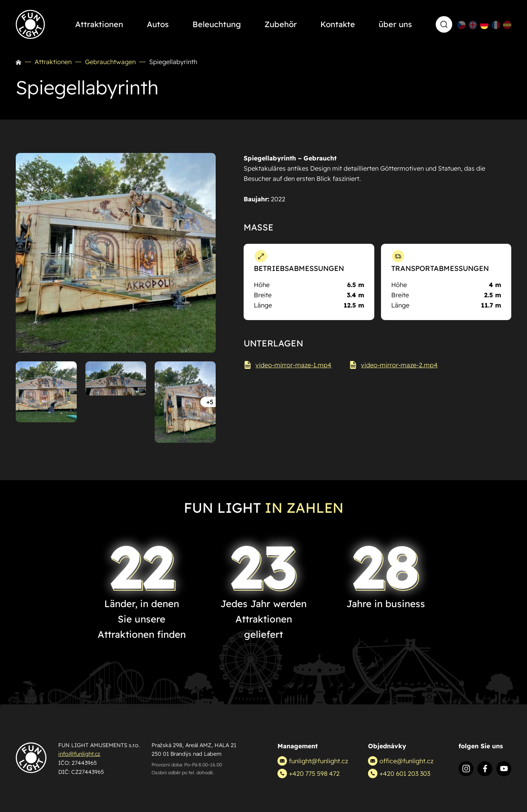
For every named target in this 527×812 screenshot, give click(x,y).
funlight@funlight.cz (313, 761)
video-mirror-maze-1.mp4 (288, 365)
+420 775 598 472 (309, 773)
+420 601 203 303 (399, 773)
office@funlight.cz (401, 761)
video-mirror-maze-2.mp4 (393, 365)
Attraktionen (53, 62)
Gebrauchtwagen (110, 62)
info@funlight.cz (79, 754)
